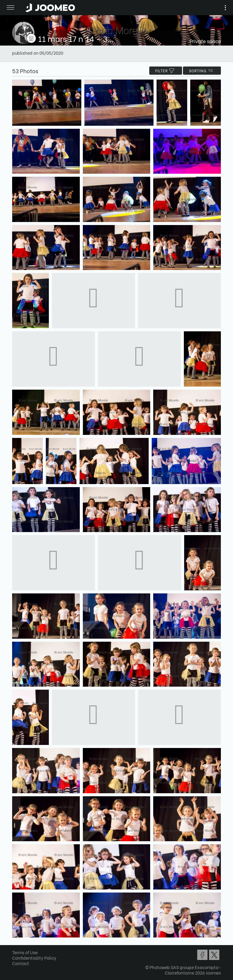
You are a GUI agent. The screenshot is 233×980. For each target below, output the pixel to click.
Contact (21, 963)
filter (166, 71)
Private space (205, 41)
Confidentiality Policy (34, 958)
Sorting (202, 71)
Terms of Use (25, 952)
